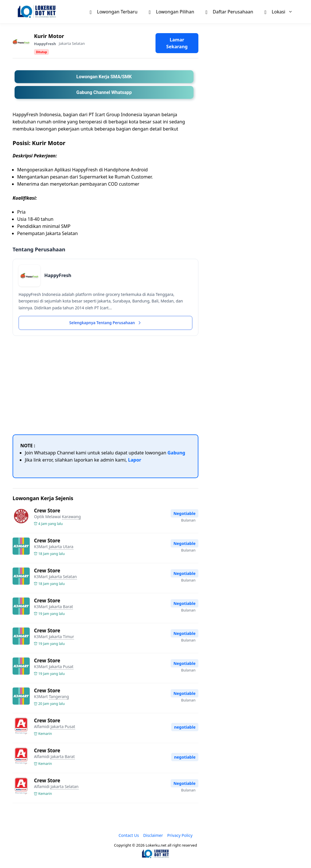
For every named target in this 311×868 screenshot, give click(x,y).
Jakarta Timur (61, 637)
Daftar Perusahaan (229, 11)
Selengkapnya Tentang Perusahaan (105, 323)
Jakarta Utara (61, 547)
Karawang (71, 517)
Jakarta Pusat (61, 667)
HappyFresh (45, 44)
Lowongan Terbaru (113, 11)
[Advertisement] (105, 385)
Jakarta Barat (61, 607)
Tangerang (59, 697)
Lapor (135, 460)
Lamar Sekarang (177, 43)
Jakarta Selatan (72, 43)
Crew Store (47, 511)
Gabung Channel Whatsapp (104, 92)
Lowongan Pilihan (172, 11)
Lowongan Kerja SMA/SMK (104, 77)
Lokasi (282, 12)
